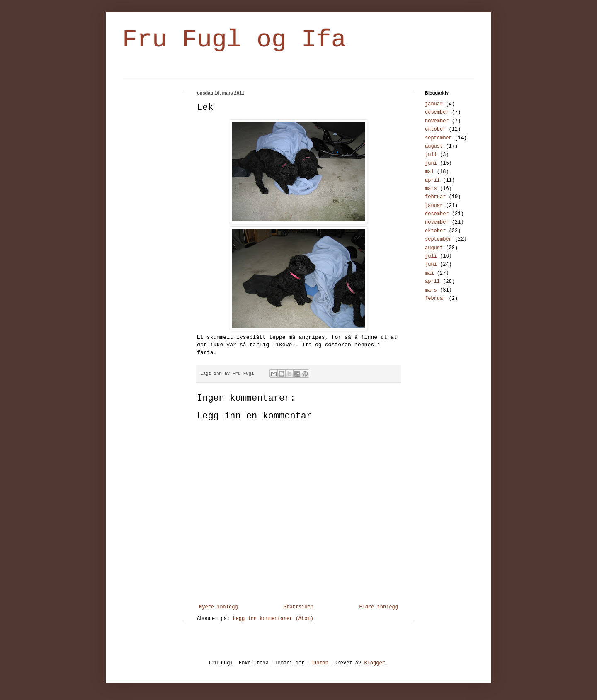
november (437, 121)
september (438, 138)
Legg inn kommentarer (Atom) (273, 619)
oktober (435, 129)
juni (431, 163)
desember (437, 112)
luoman (319, 663)
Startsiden (298, 607)
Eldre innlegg (379, 607)
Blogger (374, 663)
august (434, 146)
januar (434, 104)
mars (431, 189)
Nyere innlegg (218, 607)
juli (431, 155)
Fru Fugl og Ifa (234, 40)
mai (430, 172)
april (432, 180)
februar (435, 197)
